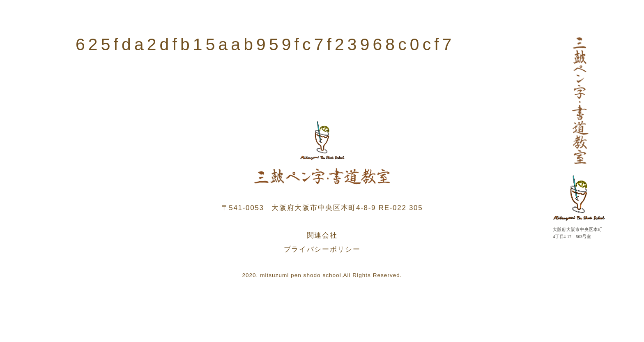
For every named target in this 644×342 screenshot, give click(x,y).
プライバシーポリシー (322, 249)
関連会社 (322, 235)
